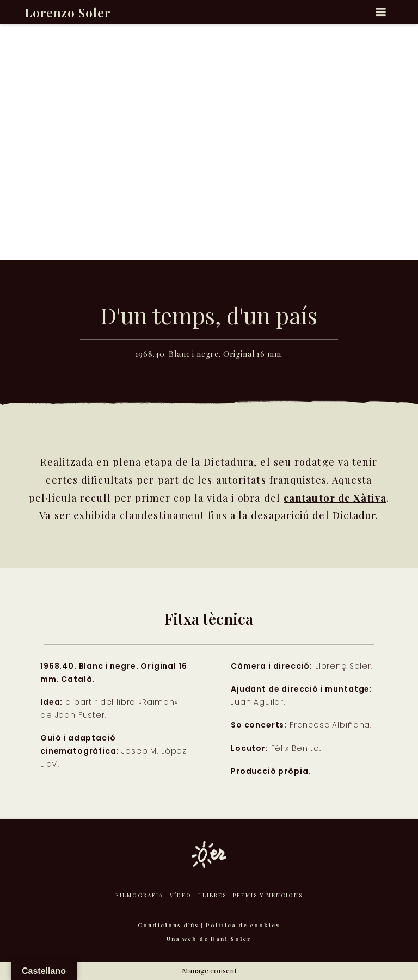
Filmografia (139, 895)
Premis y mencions (268, 895)
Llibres (212, 895)
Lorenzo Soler (67, 13)
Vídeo (181, 895)
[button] (381, 12)
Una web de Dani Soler (209, 939)
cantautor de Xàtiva (335, 498)
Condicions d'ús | (172, 925)
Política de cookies (243, 925)
